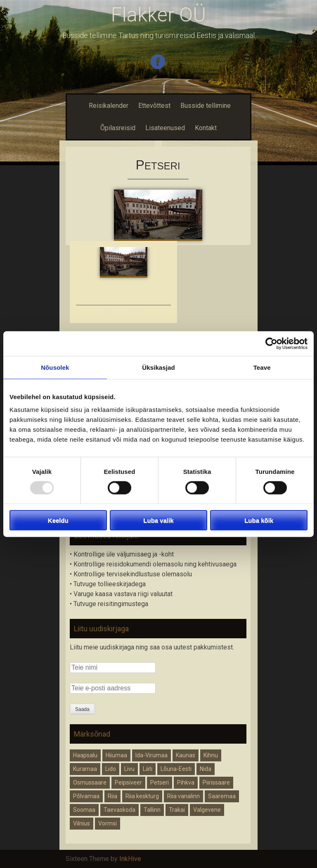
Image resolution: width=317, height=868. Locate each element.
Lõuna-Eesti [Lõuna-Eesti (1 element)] (176, 769)
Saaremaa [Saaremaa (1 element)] (222, 796)
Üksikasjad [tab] (158, 367)
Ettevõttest (154, 106)
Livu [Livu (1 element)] (129, 769)
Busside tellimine (206, 106)
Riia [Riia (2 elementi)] (112, 796)
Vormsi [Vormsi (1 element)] (108, 823)
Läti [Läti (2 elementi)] (148, 769)
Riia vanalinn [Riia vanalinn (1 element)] (183, 796)
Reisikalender (108, 106)
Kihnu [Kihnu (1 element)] (211, 755)
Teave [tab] (262, 367)
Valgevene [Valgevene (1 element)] (207, 810)
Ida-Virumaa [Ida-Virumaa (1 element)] (151, 755)
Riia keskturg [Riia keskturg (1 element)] (142, 796)
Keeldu (58, 520)
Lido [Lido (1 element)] (111, 769)
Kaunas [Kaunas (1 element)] (186, 755)
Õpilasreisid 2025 (124, 312)
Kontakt (206, 128)
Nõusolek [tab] (55, 367)
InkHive (130, 859)
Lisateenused (165, 128)
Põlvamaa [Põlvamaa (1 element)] (86, 796)
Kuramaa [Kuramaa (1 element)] (85, 769)
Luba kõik (259, 520)
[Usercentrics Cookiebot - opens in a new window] (271, 343)
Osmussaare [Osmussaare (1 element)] (90, 782)
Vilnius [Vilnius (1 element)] (82, 823)
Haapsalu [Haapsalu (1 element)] (85, 755)
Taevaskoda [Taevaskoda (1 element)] (119, 810)
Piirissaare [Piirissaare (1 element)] (216, 782)
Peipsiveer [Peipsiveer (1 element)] (128, 782)
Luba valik (158, 520)
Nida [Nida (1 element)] (206, 769)
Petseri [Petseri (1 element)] (160, 782)
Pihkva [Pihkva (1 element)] (186, 782)
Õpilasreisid (118, 128)
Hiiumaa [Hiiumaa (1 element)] (116, 755)
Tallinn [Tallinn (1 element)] (152, 810)
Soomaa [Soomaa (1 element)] (84, 810)
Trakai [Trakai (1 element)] (177, 810)
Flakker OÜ (158, 15)
